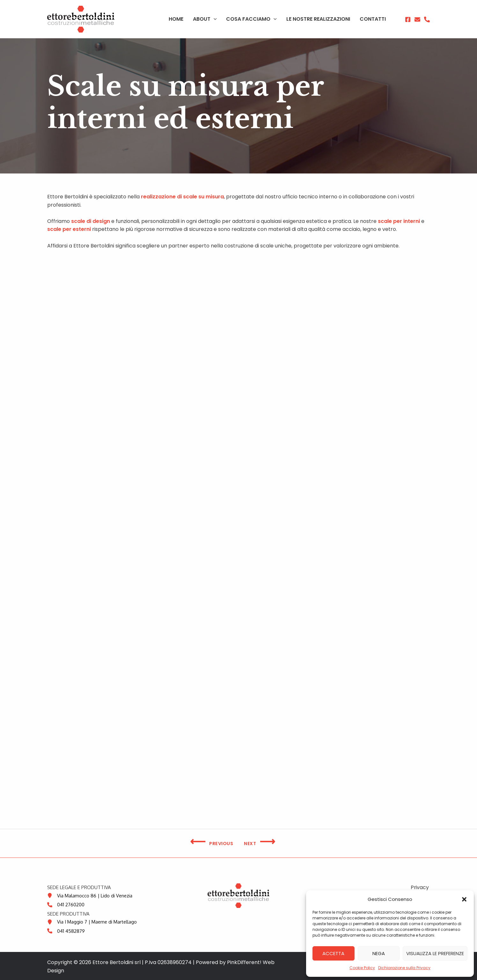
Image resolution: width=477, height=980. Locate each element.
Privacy (421, 887)
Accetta (333, 953)
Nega (379, 953)
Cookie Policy (362, 968)
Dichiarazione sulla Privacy (404, 968)
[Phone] (427, 19)
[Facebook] (408, 19)
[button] (464, 899)
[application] (225, 19)
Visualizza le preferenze (435, 953)
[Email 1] (417, 19)
